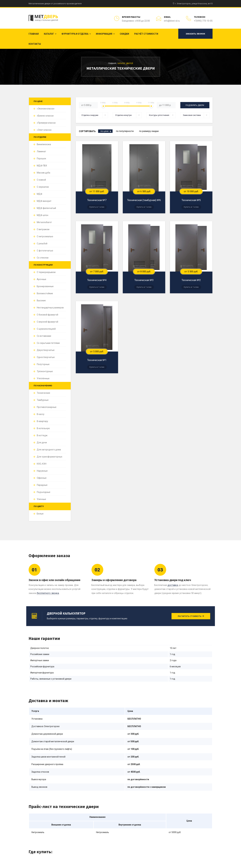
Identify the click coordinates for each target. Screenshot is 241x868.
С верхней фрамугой (47, 322)
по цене (105, 131)
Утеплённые (43, 378)
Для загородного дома (49, 450)
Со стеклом (43, 258)
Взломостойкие (45, 293)
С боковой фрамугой (47, 315)
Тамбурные (43, 400)
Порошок (41, 159)
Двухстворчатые (46, 350)
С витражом (43, 229)
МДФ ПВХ (42, 166)
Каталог (49, 34)
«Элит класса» (44, 130)
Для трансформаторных (50, 457)
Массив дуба (43, 173)
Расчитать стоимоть (191, 616)
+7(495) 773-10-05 (203, 21)
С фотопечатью (45, 251)
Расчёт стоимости (146, 34)
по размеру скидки (149, 131)
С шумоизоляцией (46, 329)
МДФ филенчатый (46, 208)
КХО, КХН (42, 464)
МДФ (40, 194)
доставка (173, 585)
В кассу (41, 414)
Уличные (41, 499)
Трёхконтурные (45, 371)
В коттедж (42, 435)
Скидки (124, 34)
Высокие (41, 301)
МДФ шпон (43, 215)
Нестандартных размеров (50, 308)
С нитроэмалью (45, 236)
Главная (34, 34)
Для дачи (42, 443)
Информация (104, 34)
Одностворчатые (46, 357)
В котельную (43, 428)
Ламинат (41, 151)
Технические (43, 393)
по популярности (125, 131)
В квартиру (42, 421)
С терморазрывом (46, 272)
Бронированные (45, 286)
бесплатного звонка (48, 593)
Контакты (35, 44)
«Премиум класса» (46, 123)
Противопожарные (47, 407)
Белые (40, 514)
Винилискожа (44, 144)
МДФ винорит (44, 201)
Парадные (42, 485)
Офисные (42, 478)
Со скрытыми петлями (48, 343)
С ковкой (41, 180)
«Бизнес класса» (45, 116)
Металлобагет (44, 222)
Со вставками (44, 336)
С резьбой (42, 244)
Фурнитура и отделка (75, 34)
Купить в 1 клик (97, 207)
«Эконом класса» (46, 109)
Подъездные (44, 492)
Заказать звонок (195, 34)
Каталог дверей (125, 63)
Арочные (42, 279)
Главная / (113, 63)
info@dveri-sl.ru (172, 21)
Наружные (42, 471)
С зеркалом (43, 187)
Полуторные (43, 364)
